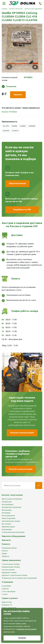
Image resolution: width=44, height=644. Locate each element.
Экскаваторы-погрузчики (11, 507)
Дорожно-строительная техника (14, 575)
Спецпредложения (9, 548)
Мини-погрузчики (9, 518)
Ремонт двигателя (9, 608)
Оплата (5, 551)
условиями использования (26, 629)
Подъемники (7, 529)
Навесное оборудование (14, 536)
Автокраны (6, 513)
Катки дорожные (8, 516)
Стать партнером (9, 591)
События (5, 589)
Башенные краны (8, 527)
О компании (6, 586)
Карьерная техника (9, 572)
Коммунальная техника (11, 567)
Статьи (5, 594)
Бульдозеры (7, 510)
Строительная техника (11, 564)
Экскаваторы (7, 502)
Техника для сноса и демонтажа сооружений (19, 578)
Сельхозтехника (8, 570)
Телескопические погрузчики (13, 532)
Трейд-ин (5, 556)
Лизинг (4, 554)
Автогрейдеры (8, 504)
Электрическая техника (11, 521)
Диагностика (7, 602)
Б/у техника (6, 524)
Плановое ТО (7, 605)
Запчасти (6, 540)
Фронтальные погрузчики (12, 499)
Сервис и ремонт (10, 598)
